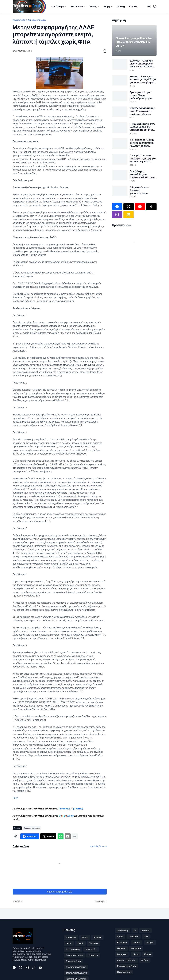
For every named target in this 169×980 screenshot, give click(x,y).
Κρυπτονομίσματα (74, 955)
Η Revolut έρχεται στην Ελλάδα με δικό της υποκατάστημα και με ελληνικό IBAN (143, 127)
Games (137, 942)
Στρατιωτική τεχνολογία (77, 973)
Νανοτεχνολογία (73, 961)
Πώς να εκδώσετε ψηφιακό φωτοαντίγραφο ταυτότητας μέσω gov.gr (139, 190)
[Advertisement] (131, 282)
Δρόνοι (145, 960)
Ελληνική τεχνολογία (126, 966)
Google (150, 942)
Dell (146, 937)
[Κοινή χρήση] (104, 51)
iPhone (148, 954)
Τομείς (93, 7)
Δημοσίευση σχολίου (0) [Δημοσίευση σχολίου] (59, 892)
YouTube (94, 943)
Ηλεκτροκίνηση (73, 949)
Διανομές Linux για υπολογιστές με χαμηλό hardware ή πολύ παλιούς (143, 158)
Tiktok (80, 943)
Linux (136, 954)
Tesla (69, 943)
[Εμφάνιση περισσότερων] (75, 836)
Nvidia (85, 937)
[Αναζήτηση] (154, 7)
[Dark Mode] (148, 7)
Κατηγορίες (77, 7)
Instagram (122, 954)
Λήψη (107, 7)
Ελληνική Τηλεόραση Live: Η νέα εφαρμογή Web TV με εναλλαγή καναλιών (142, 64)
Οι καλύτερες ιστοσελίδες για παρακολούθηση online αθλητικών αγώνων (143, 174)
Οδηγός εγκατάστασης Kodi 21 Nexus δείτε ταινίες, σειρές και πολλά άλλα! (142, 111)
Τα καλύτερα (57, 7)
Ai (135, 931)
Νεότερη (18, 901)
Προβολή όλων (97, 846)
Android (145, 931)
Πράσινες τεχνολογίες (76, 967)
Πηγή (15, 798)
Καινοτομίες (91, 949)
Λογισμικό (93, 955)
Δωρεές (133, 7)
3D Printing (123, 931)
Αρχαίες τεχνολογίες (126, 960)
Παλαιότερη (99, 901)
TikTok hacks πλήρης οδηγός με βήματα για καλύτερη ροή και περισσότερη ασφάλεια (143, 143)
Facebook (64, 809)
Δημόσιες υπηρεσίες (37, 20)
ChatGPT (134, 937)
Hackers (121, 948)
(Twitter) (78, 809)
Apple (120, 937)
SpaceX (97, 937)
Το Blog (120, 7)
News (70, 816)
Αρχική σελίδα (19, 20)
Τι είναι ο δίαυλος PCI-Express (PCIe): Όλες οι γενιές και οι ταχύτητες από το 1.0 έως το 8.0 (143, 79)
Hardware (71, 937)
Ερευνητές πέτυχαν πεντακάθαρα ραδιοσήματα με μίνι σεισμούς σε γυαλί (141, 95)
